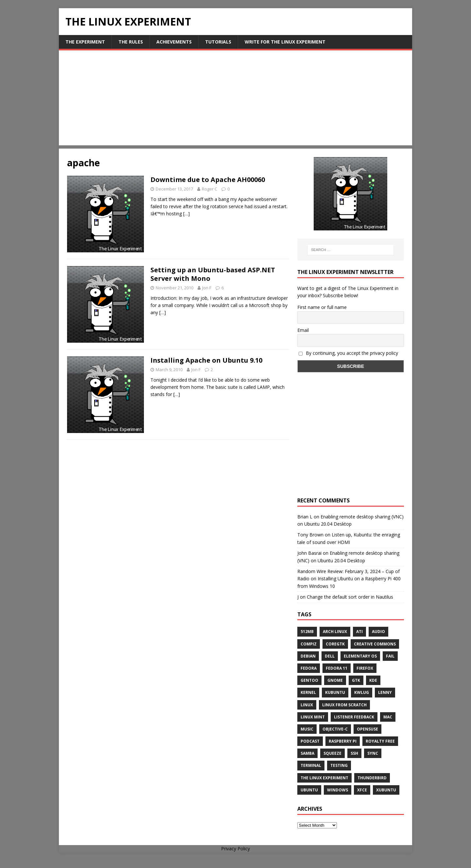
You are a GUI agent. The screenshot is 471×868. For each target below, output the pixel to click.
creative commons (375, 644)
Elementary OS (360, 656)
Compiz (309, 644)
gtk (356, 680)
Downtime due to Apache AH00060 (208, 180)
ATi (359, 632)
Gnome (335, 680)
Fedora (309, 668)
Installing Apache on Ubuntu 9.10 (206, 360)
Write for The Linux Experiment (285, 42)
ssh (354, 753)
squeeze (332, 753)
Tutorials (218, 42)
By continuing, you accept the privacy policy (348, 353)
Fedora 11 (337, 668)
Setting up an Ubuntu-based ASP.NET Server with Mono (213, 274)
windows (338, 790)
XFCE (362, 790)
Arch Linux (335, 632)
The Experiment (85, 42)
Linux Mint (313, 717)
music (307, 729)
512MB (307, 632)
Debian (308, 656)
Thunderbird (372, 778)
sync (373, 753)
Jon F (207, 288)
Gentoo (309, 680)
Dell (330, 656)
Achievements (174, 42)
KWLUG (362, 692)
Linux (307, 705)
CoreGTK (335, 644)
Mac (388, 717)
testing (339, 765)
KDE (373, 680)
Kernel (308, 692)
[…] (186, 214)
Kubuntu (335, 692)
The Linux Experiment (324, 778)
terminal (311, 765)
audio (378, 632)
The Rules (131, 42)
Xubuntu (386, 790)
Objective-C (335, 729)
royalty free (380, 741)
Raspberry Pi (343, 741)
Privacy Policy (235, 849)
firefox (365, 668)
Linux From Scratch (344, 705)
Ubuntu (309, 790)
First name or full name (322, 307)
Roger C (209, 189)
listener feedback (354, 717)
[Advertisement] (235, 99)
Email (303, 330)
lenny (385, 692)
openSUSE (367, 729)
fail (390, 656)
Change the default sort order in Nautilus (350, 597)
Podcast (310, 741)
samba (307, 753)
